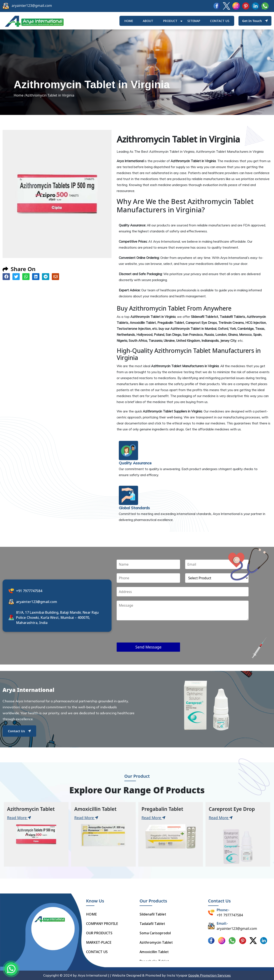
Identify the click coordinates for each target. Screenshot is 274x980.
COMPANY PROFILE (102, 924)
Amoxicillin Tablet (154, 952)
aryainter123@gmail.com (32, 6)
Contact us (220, 21)
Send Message (148, 647)
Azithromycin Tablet (156, 942)
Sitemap (194, 21)
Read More (19, 818)
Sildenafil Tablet (153, 914)
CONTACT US (97, 952)
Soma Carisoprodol (155, 933)
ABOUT (148, 21)
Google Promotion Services (209, 975)
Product (170, 21)
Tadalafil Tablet (152, 924)
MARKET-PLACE (99, 942)
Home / (20, 95)
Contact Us (19, 731)
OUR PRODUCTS (99, 933)
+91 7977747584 (29, 591)
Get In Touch (255, 21)
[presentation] (149, 634)
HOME (129, 21)
